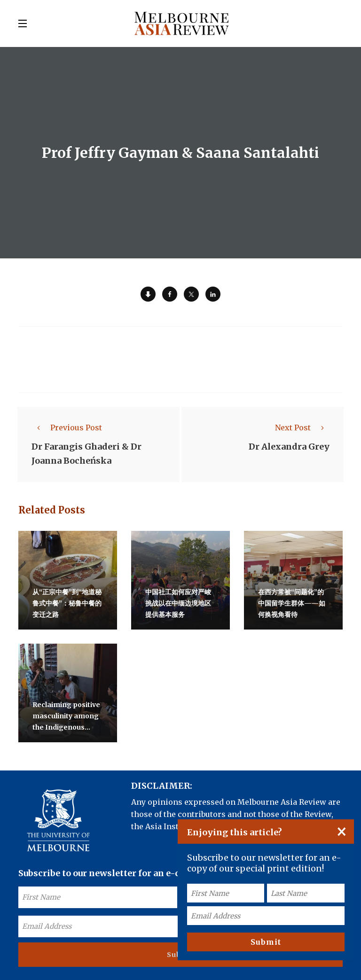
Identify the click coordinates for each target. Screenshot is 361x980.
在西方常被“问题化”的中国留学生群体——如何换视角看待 (292, 603)
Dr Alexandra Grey (289, 447)
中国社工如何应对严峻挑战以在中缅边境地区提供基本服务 (178, 603)
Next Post (302, 428)
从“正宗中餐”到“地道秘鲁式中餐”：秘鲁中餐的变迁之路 (67, 603)
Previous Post (67, 428)
